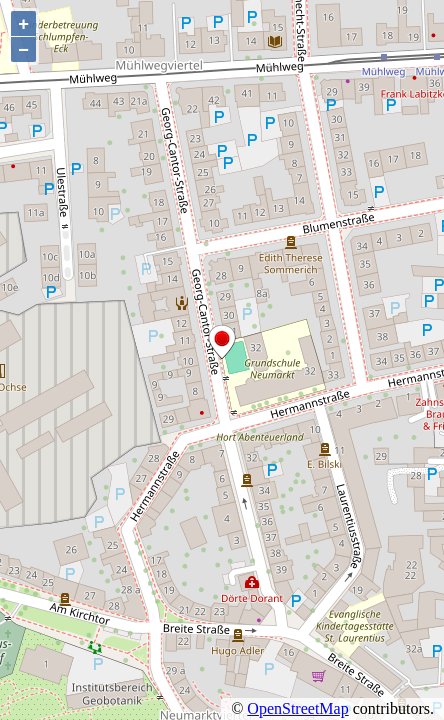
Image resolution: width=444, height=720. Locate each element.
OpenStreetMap (297, 708)
